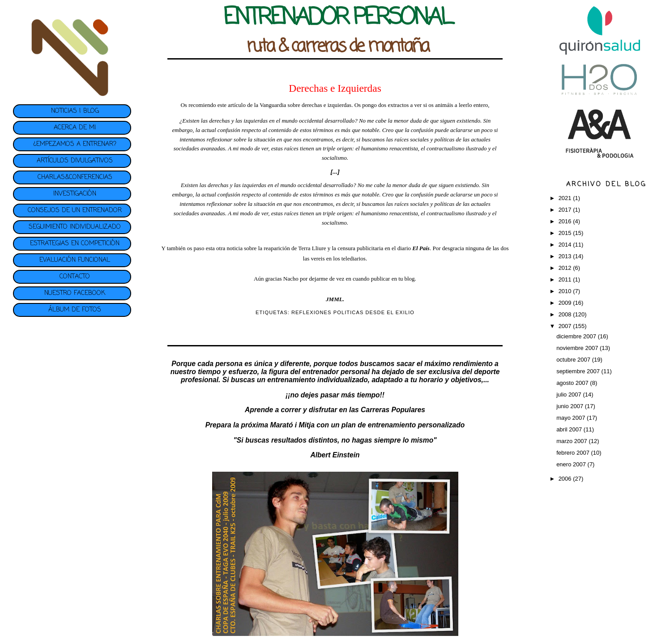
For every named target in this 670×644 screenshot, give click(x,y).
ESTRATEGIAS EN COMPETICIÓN (75, 244)
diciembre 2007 (577, 336)
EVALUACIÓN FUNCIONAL (75, 260)
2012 (566, 268)
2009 (566, 303)
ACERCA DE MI (75, 128)
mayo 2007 (572, 418)
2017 (566, 210)
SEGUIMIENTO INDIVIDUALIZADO (75, 227)
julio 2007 (570, 395)
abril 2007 (570, 429)
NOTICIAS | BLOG (75, 111)
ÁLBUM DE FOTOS (75, 310)
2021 (566, 198)
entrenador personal (336, 372)
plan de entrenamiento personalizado (403, 425)
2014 (566, 245)
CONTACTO (75, 277)
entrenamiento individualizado (317, 380)
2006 (566, 479)
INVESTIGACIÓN (75, 194)
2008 (566, 314)
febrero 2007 (574, 453)
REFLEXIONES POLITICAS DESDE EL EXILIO (353, 312)
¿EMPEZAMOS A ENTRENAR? (75, 144)
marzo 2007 (572, 441)
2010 (566, 291)
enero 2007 (572, 464)
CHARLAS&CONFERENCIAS (75, 177)
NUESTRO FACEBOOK (75, 293)
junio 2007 (571, 406)
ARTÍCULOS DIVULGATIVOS (75, 161)
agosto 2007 (573, 383)
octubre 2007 (574, 360)
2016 (566, 221)
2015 (566, 233)
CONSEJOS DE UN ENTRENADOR (75, 211)
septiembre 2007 (579, 371)
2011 (566, 279)
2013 (566, 256)
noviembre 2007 (578, 348)
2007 (566, 326)
